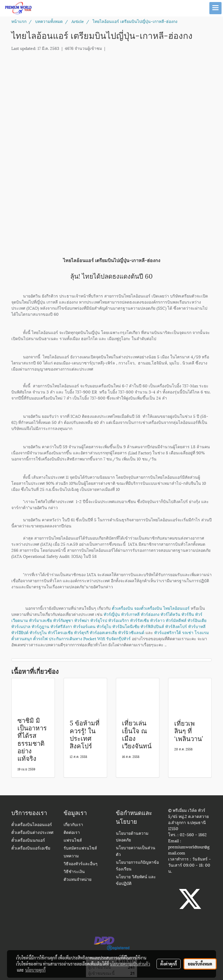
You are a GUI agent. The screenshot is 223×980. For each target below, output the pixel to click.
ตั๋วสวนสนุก (22, 638)
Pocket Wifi (94, 638)
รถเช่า (188, 632)
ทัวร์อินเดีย (197, 620)
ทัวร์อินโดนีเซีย (126, 626)
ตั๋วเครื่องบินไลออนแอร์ (32, 825)
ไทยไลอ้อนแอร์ (176, 608)
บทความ (71, 856)
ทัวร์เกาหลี (130, 614)
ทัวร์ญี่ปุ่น (112, 614)
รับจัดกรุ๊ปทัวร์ (118, 638)
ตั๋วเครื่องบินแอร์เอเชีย (31, 849)
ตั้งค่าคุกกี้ (169, 964)
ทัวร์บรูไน (38, 632)
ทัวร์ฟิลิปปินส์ (152, 626)
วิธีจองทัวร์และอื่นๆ (81, 864)
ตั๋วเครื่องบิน (122, 608)
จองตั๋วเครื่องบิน (148, 608)
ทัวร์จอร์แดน (84, 626)
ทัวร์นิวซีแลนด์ (131, 632)
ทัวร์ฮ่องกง (150, 614)
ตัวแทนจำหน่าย (78, 880)
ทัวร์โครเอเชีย (60, 632)
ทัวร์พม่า (82, 620)
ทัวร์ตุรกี (81, 632)
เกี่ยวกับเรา (73, 825)
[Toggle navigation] (215, 8)
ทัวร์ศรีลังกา (61, 626)
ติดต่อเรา (72, 833)
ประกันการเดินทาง (65, 638)
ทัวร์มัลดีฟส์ (176, 620)
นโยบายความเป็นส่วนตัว (130, 964)
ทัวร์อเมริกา (119, 620)
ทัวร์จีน (188, 614)
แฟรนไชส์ (73, 841)
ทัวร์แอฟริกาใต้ (168, 632)
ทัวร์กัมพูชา (63, 620)
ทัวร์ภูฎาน (41, 626)
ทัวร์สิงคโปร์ (176, 626)
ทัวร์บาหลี (197, 626)
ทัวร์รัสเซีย (140, 620)
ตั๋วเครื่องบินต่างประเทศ (32, 833)
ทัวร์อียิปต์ (20, 632)
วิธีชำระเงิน (74, 872)
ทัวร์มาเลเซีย (41, 620)
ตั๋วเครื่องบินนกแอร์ (28, 841)
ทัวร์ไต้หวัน (170, 614)
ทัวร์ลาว (157, 620)
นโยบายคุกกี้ (35, 970)
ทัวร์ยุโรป (99, 620)
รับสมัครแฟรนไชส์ (80, 849)
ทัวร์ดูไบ (104, 626)
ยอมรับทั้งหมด (200, 964)
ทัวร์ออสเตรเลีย (103, 632)
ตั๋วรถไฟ (40, 638)
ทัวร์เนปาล (21, 626)
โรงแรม (202, 632)
